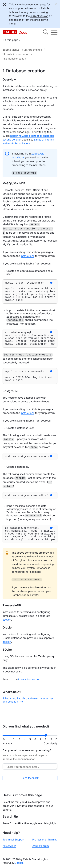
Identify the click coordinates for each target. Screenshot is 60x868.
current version (39, 16)
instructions (28, 255)
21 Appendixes (33, 50)
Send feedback (30, 781)
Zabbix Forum (41, 848)
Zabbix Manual (11, 50)
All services (9, 848)
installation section (29, 690)
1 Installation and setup (16, 54)
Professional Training (45, 842)
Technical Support (13, 842)
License (19, 865)
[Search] (46, 32)
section (7, 631)
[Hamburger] (54, 32)
